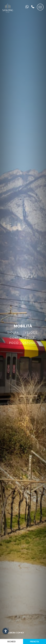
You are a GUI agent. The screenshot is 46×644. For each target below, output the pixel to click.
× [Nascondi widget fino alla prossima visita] (8, 628)
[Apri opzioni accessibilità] (6, 631)
